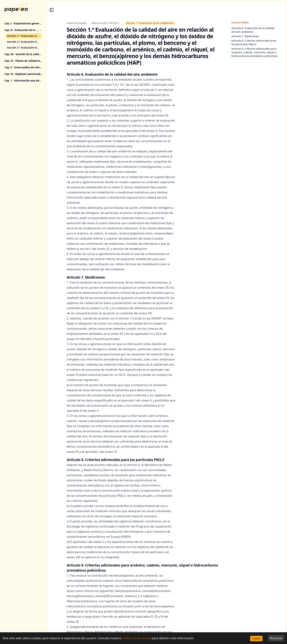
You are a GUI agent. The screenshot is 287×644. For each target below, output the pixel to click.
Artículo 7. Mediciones (245, 36)
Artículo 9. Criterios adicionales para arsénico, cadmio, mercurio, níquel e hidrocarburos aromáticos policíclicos (255, 52)
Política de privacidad (136, 638)
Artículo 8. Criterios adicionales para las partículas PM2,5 (254, 42)
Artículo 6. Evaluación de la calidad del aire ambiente (253, 30)
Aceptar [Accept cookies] (256, 638)
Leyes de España (77, 23)
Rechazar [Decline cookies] (276, 638)
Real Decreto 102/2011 (106, 23)
